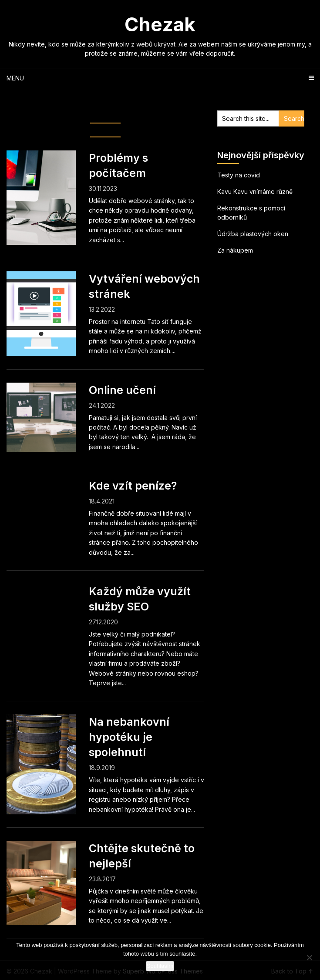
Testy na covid (239, 175)
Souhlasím (160, 966)
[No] (309, 957)
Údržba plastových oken (253, 234)
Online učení (122, 390)
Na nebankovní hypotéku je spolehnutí (129, 737)
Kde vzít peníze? (133, 486)
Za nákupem (235, 250)
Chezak (160, 24)
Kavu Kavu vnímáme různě (255, 192)
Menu (15, 78)
